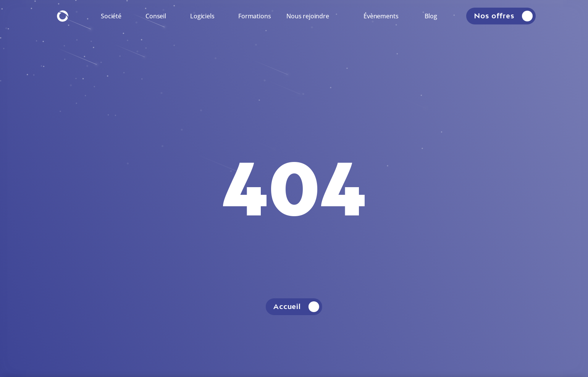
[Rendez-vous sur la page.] (376, 16)
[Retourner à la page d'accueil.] (63, 16)
